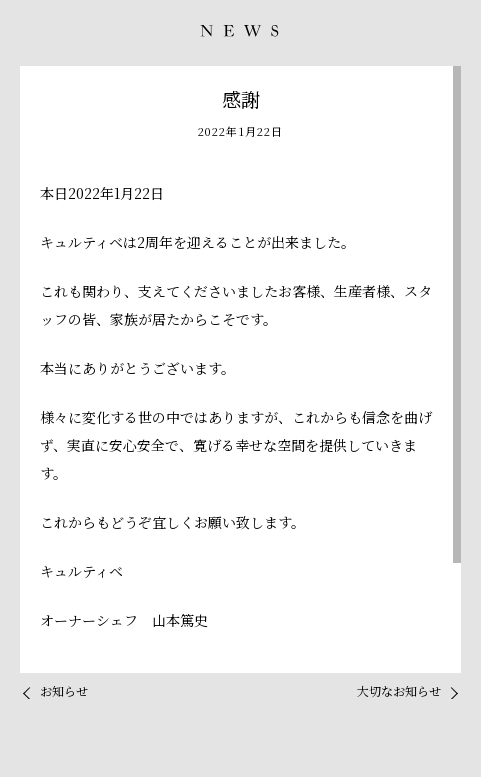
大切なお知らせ (399, 691)
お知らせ (64, 691)
